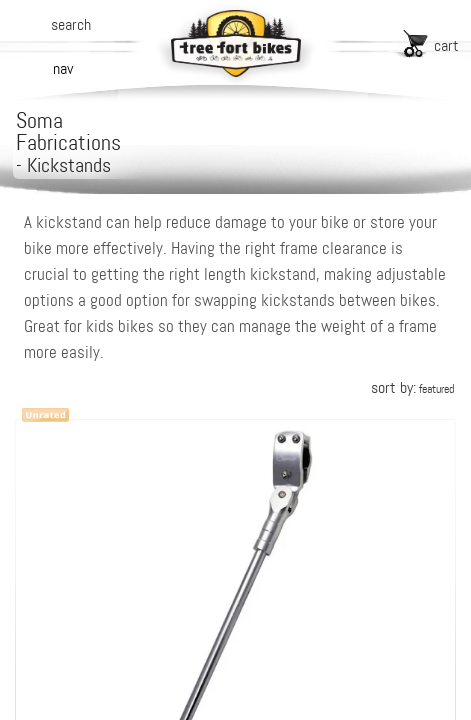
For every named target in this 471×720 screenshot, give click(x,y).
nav (63, 68)
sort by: (412, 387)
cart (446, 45)
